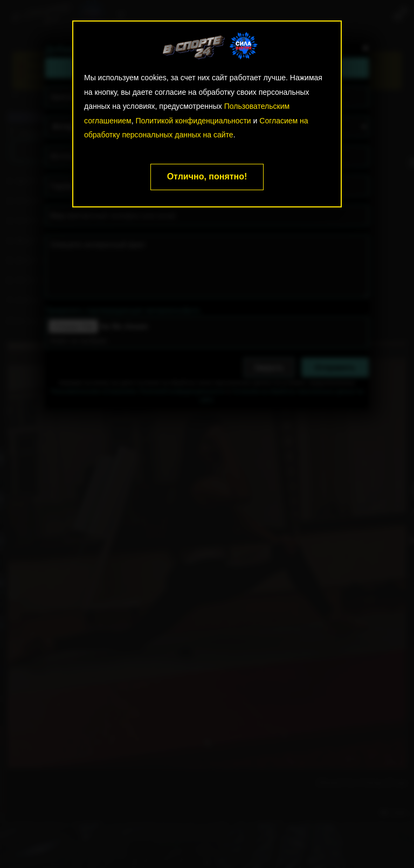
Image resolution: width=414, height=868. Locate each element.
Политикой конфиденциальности (193, 121)
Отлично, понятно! (207, 176)
